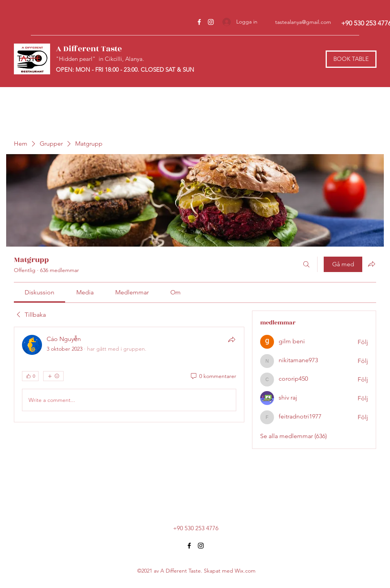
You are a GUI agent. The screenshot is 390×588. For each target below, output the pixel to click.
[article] (129, 375)
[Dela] (232, 339)
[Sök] (306, 264)
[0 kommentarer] (213, 376)
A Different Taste (89, 49)
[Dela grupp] (372, 264)
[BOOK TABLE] (351, 59)
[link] (40, 292)
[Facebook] (199, 22)
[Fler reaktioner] (53, 376)
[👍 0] (30, 376)
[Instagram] (211, 22)
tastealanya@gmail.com (303, 22)
